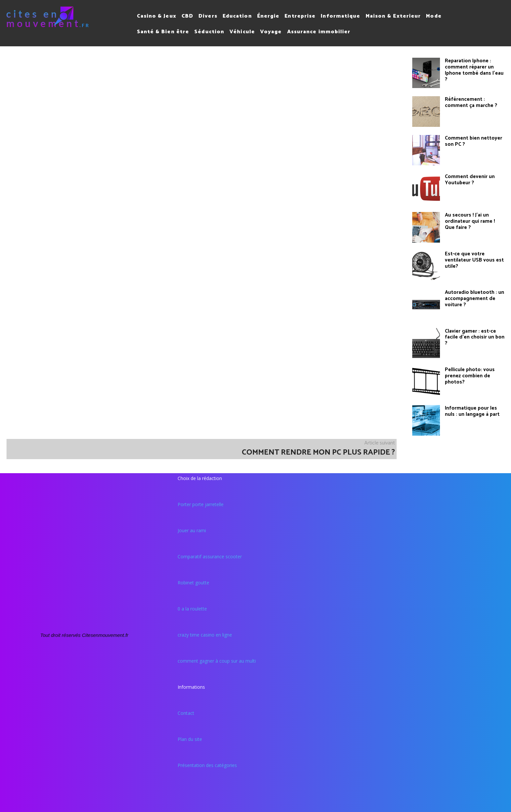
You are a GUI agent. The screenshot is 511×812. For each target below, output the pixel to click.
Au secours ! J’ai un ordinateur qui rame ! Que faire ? (474, 221)
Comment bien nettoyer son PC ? (473, 141)
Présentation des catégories (207, 765)
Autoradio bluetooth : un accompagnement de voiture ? (474, 298)
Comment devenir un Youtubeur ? (469, 180)
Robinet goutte (193, 583)
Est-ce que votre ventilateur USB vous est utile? (473, 260)
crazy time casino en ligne (205, 635)
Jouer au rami (192, 530)
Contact (186, 713)
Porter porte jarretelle (201, 504)
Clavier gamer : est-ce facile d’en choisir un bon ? (474, 337)
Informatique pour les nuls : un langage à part (471, 411)
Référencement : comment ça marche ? (470, 102)
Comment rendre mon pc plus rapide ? (318, 452)
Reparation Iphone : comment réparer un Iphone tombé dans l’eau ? (473, 70)
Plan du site (190, 739)
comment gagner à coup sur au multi (217, 661)
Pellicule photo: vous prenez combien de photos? (469, 376)
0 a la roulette (192, 609)
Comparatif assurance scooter (210, 556)
